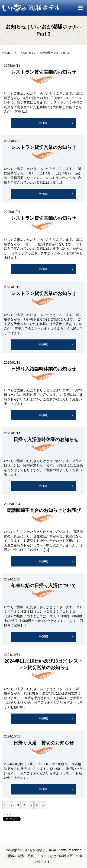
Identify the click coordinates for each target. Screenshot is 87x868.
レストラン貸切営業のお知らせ (44, 72)
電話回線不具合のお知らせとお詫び (44, 510)
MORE (44, 123)
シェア (8, 814)
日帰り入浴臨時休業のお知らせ (44, 369)
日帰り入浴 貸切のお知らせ (44, 743)
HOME (6, 53)
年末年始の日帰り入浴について (44, 586)
